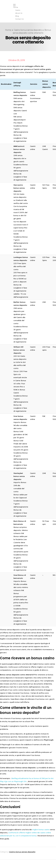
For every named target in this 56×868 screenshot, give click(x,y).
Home (8, 30)
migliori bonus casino (41, 830)
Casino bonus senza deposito (28, 30)
